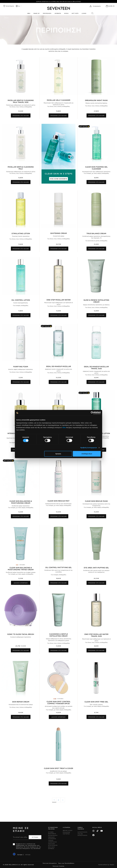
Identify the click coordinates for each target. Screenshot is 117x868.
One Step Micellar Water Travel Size (96, 635)
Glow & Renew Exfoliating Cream (96, 301)
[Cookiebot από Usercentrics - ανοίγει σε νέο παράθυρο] (92, 413)
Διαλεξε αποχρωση (21, 583)
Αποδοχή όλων (87, 454)
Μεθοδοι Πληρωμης (52, 838)
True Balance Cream (96, 233)
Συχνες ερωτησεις (52, 833)
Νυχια (66, 13)
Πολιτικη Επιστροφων (53, 844)
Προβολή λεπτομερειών (89, 448)
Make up (37, 13)
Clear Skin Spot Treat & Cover (58, 768)
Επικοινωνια (53, 835)
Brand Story (68, 830)
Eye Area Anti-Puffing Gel (96, 568)
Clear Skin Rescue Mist (58, 501)
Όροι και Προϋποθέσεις (66, 863)
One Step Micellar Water (58, 300)
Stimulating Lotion (21, 233)
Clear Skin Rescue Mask (96, 501)
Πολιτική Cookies (59, 866)
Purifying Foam (21, 367)
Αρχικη (7, 18)
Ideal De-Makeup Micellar (58, 366)
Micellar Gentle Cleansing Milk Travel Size (21, 101)
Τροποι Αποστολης (52, 841)
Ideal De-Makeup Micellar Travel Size (96, 367)
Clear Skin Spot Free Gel (96, 702)
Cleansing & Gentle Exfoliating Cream (58, 635)
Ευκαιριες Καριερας (67, 833)
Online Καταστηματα (82, 835)
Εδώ (64, 427)
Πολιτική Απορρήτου (50, 863)
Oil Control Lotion (21, 300)
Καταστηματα (82, 832)
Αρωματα (58, 13)
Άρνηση (58, 454)
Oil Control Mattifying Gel (58, 567)
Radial (112, 865)
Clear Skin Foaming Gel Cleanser (96, 168)
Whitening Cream (59, 233)
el (19, 6)
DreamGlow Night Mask (96, 100)
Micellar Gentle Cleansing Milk (21, 168)
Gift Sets (75, 13)
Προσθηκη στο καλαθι (21, 115)
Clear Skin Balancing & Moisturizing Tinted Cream (21, 569)
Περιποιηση (47, 13)
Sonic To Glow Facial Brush (21, 634)
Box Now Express (52, 848)
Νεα (29, 13)
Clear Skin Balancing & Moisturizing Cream (21, 502)
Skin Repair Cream (21, 702)
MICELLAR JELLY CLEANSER (59, 100)
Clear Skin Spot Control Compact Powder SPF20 (58, 702)
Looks (84, 13)
